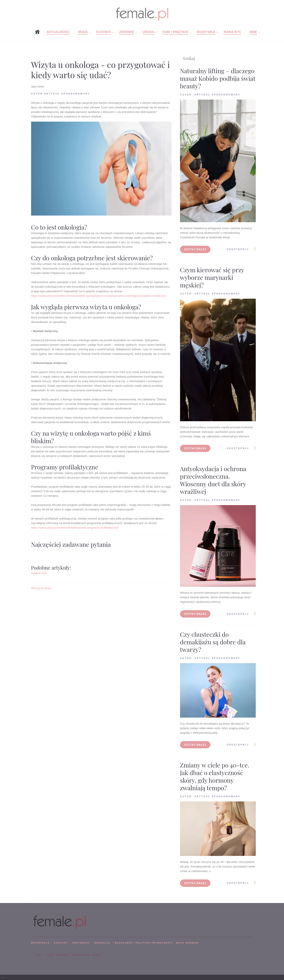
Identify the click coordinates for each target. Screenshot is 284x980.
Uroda (148, 32)
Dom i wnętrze (175, 32)
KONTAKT (61, 943)
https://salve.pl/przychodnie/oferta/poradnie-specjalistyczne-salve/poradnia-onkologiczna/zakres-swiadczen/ (99, 296)
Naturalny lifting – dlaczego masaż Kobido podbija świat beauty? (218, 78)
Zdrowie (127, 32)
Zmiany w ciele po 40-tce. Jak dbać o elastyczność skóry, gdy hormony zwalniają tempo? (215, 776)
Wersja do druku (41, 588)
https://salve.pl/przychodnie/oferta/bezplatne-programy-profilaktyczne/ (75, 528)
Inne (253, 32)
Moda (83, 32)
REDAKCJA (102, 943)
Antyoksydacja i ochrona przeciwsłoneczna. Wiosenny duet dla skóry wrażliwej (213, 480)
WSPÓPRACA (40, 943)
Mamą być (232, 32)
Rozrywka (206, 32)
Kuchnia (103, 32)
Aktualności (58, 32)
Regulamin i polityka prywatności (144, 943)
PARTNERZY (81, 943)
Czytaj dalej (195, 249)
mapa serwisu (188, 943)
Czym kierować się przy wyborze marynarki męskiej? (212, 277)
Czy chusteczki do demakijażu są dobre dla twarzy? (213, 642)
